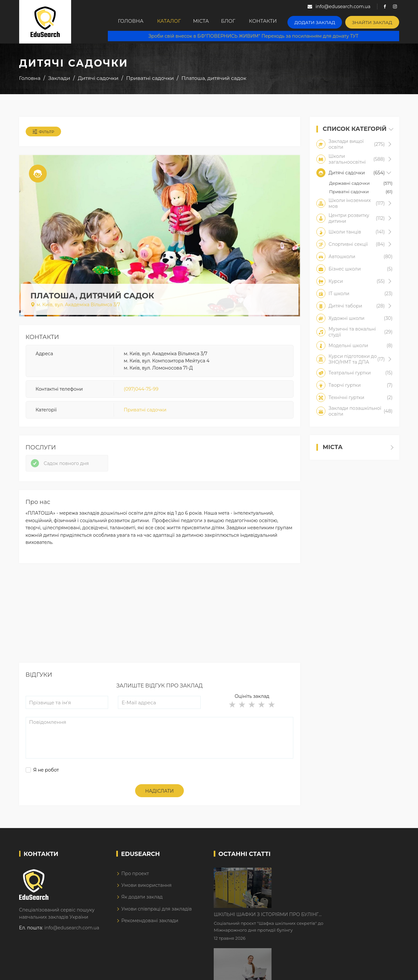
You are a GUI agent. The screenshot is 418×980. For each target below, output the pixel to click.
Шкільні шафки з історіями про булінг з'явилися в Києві (321, 878)
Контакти (272, 22)
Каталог (167, 22)
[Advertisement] (160, 622)
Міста (203, 22)
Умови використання (146, 890)
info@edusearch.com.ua (72, 933)
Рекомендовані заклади (150, 926)
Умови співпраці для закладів (156, 914)
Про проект (135, 879)
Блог (235, 22)
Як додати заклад (142, 902)
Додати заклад (322, 21)
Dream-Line (386, 971)
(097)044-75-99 (141, 391)
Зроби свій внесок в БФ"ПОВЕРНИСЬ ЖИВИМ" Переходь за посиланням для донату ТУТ (257, 36)
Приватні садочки (145, 412)
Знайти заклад (375, 21)
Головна (126, 22)
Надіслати (159, 796)
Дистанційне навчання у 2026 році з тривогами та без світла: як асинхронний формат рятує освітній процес (327, 919)
